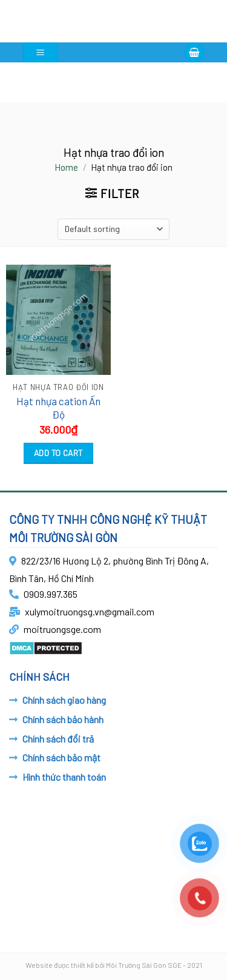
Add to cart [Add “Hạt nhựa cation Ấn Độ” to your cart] (58, 453)
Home (66, 167)
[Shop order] (113, 229)
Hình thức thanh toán (64, 777)
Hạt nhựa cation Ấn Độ (58, 408)
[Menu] (40, 52)
